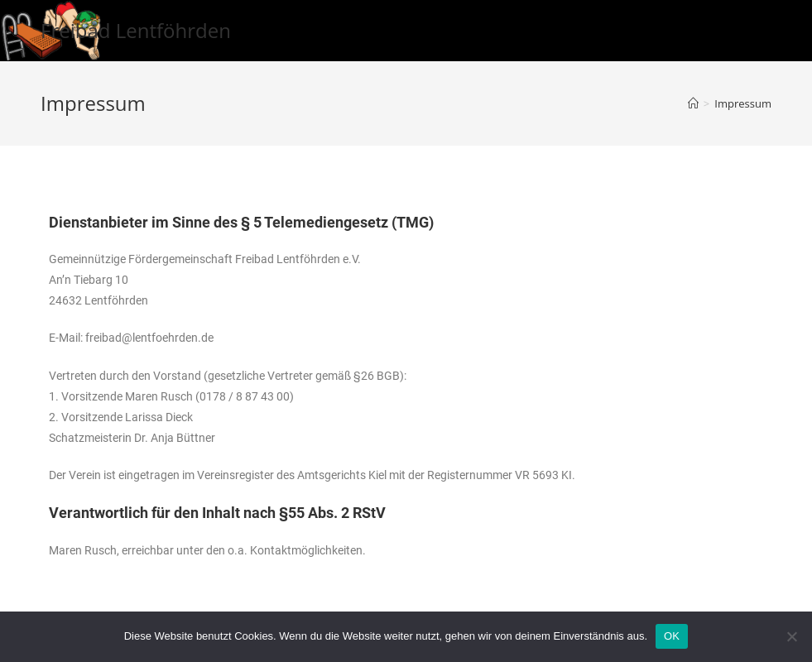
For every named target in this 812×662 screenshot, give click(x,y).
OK (672, 636)
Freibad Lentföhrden (136, 30)
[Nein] (791, 636)
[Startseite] (693, 103)
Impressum (743, 103)
